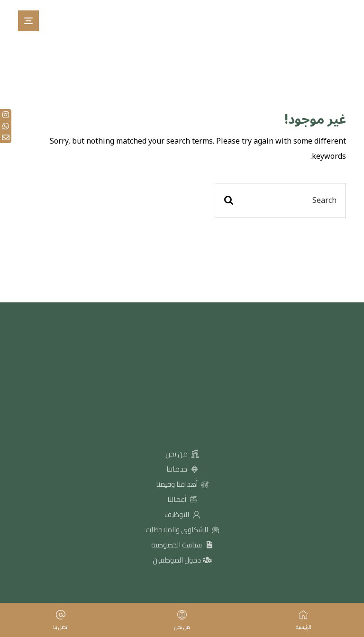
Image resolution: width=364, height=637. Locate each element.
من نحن (182, 454)
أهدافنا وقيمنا (182, 484)
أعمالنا (182, 499)
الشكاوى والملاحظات (182, 530)
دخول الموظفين (182, 560)
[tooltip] (6, 115)
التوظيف (182, 514)
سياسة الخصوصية (182, 545)
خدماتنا (182, 469)
